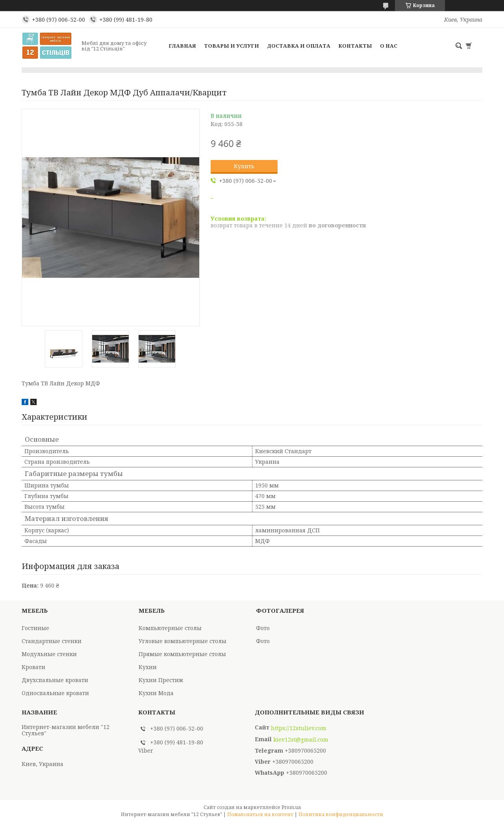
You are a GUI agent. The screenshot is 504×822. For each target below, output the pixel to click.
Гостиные (35, 628)
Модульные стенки (49, 654)
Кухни (148, 667)
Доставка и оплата (299, 46)
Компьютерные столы (170, 628)
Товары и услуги (232, 46)
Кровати (33, 667)
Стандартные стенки (52, 641)
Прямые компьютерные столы (182, 654)
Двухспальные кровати (55, 680)
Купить (244, 166)
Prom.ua (291, 807)
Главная (182, 46)
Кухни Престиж (161, 680)
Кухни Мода (156, 693)
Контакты (355, 46)
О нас (389, 46)
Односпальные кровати (55, 693)
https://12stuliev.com (299, 728)
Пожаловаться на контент (260, 814)
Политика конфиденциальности (341, 814)
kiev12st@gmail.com (301, 740)
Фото (263, 628)
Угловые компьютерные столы (183, 641)
